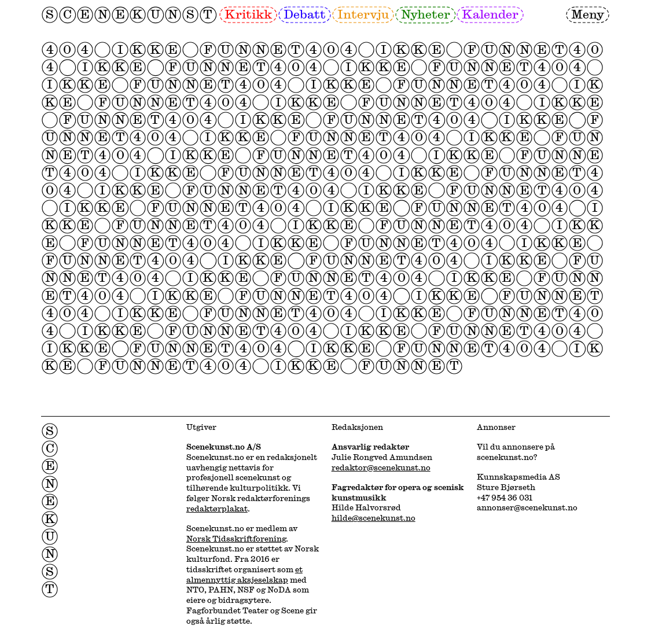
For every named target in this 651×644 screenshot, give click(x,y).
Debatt (305, 14)
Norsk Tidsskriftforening (236, 539)
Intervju (363, 14)
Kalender (490, 14)
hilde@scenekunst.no (374, 518)
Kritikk (248, 14)
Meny (588, 14)
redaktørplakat (217, 509)
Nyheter (426, 14)
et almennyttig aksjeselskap (244, 575)
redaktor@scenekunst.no (381, 468)
